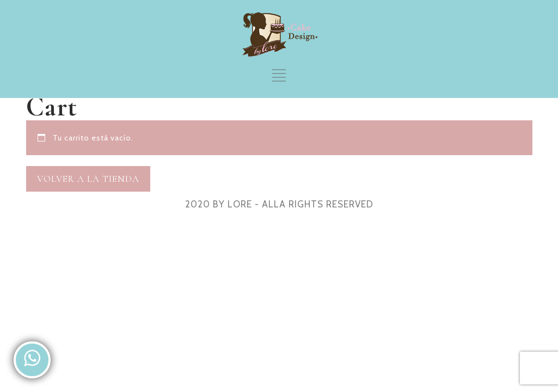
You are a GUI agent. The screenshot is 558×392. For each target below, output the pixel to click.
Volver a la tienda (88, 179)
